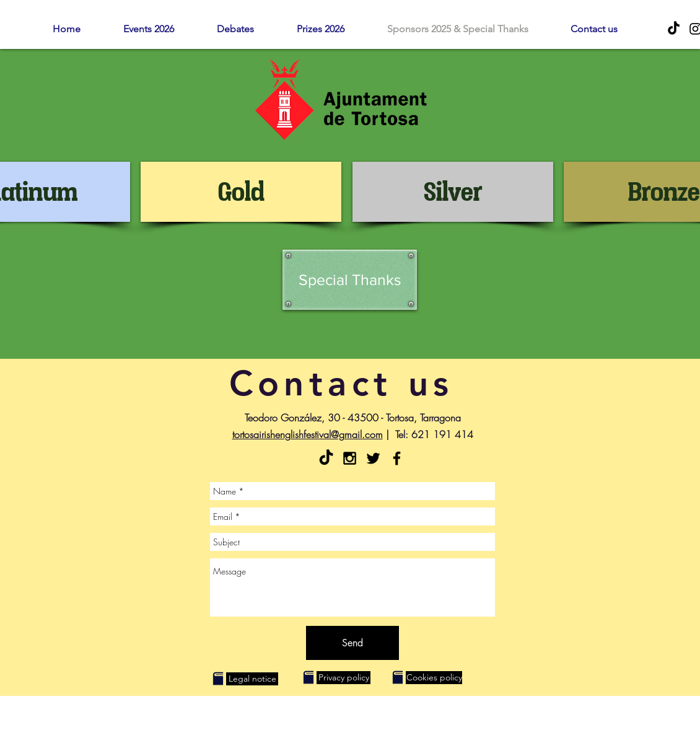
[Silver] (453, 192)
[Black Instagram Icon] (350, 458)
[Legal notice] (252, 679)
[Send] (352, 643)
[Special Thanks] (350, 280)
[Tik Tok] (674, 29)
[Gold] (241, 192)
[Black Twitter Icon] (373, 458)
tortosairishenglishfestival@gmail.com (308, 434)
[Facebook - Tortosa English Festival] (397, 458)
